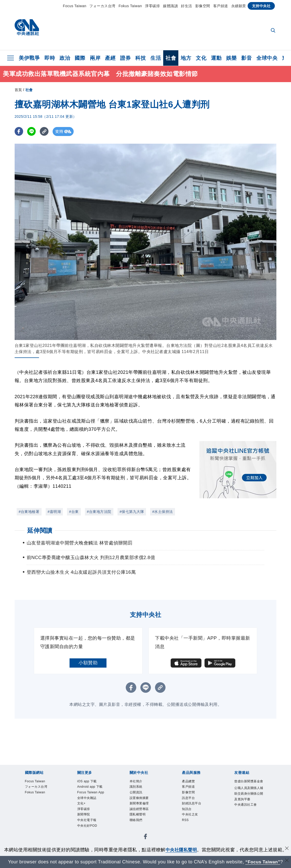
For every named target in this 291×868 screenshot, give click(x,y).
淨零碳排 (152, 6)
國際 (80, 58)
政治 (65, 58)
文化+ (83, 824)
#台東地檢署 (29, 512)
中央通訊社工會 (249, 827)
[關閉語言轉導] (287, 861)
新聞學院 (87, 837)
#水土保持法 (163, 512)
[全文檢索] (274, 31)
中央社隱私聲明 (181, 850)
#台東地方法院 (99, 512)
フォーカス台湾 (102, 6)
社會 (171, 58)
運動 (216, 58)
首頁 (18, 90)
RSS (187, 831)
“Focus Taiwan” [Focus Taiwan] (263, 862)
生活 (156, 58)
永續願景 (239, 6)
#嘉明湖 (54, 512)
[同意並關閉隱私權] (287, 849)
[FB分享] (19, 131)
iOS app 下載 (91, 782)
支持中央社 (261, 6)
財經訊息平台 (196, 810)
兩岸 (95, 58)
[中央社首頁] (27, 29)
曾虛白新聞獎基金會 (249, 786)
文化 (201, 58)
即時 (50, 58)
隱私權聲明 (142, 824)
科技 (140, 58)
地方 (186, 58)
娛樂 (231, 58)
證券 (125, 58)
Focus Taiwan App (92, 806)
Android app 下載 (90, 792)
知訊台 (189, 817)
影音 (246, 58)
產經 (110, 58)
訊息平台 (191, 803)
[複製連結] (45, 131)
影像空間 (203, 6)
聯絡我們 (139, 831)
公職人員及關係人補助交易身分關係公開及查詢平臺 (249, 806)
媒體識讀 (170, 6)
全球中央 (267, 58)
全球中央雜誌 (91, 817)
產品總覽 (191, 782)
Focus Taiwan (75, 6)
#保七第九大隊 (132, 512)
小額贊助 (88, 663)
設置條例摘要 (144, 803)
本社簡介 (139, 782)
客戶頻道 (221, 6)
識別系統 (139, 789)
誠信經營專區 (144, 817)
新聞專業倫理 (144, 810)
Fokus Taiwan (130, 6)
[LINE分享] (32, 131)
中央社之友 (194, 824)
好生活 (187, 6)
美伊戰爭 (29, 58)
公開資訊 (139, 796)
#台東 (74, 512)
